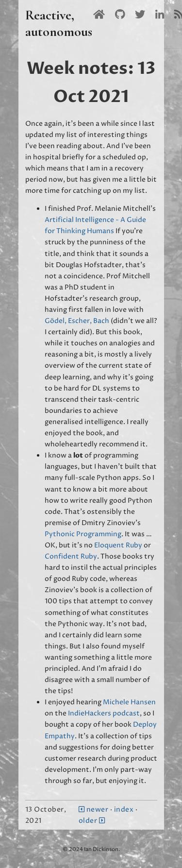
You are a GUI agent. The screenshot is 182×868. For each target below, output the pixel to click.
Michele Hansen (129, 702)
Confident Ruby (71, 556)
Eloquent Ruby (118, 545)
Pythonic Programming (83, 534)
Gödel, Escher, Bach (77, 321)
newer (94, 809)
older (92, 821)
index (124, 809)
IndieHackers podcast (104, 713)
